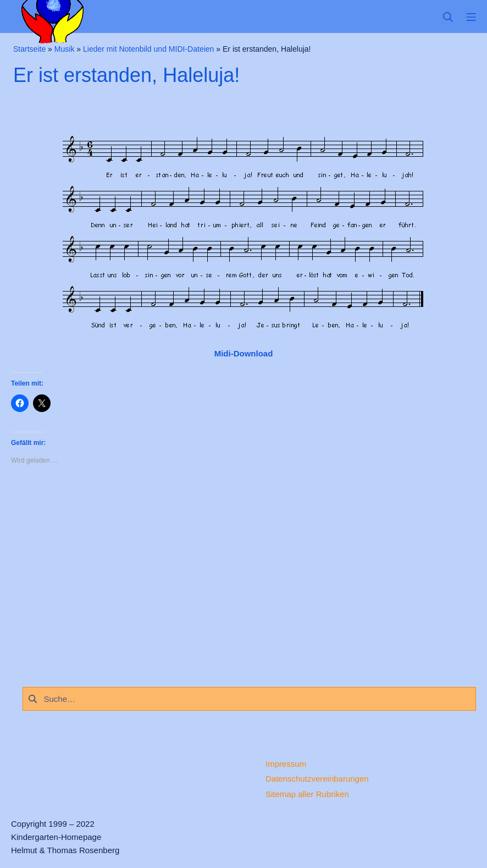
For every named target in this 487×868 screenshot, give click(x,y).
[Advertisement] (244, 573)
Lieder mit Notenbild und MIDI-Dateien (148, 49)
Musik (65, 49)
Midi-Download (244, 353)
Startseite (29, 49)
